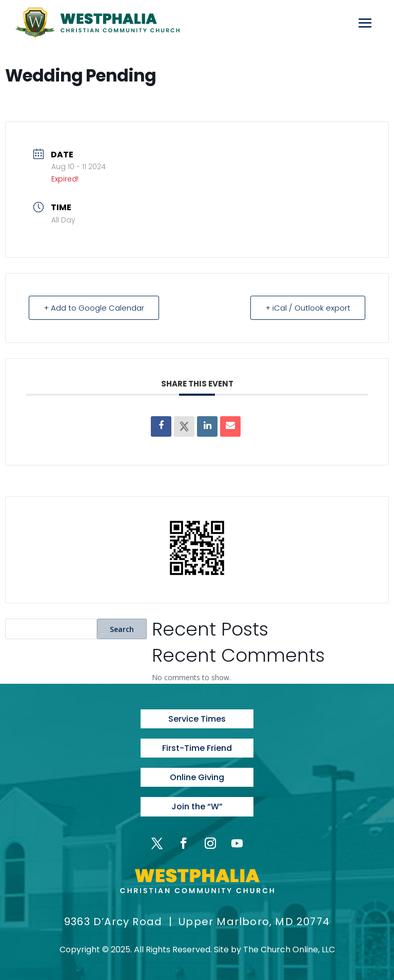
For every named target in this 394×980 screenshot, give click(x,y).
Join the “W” (197, 807)
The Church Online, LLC (289, 950)
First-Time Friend (197, 748)
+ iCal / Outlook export (308, 308)
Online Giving (197, 777)
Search (122, 629)
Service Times (197, 719)
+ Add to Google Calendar (94, 308)
